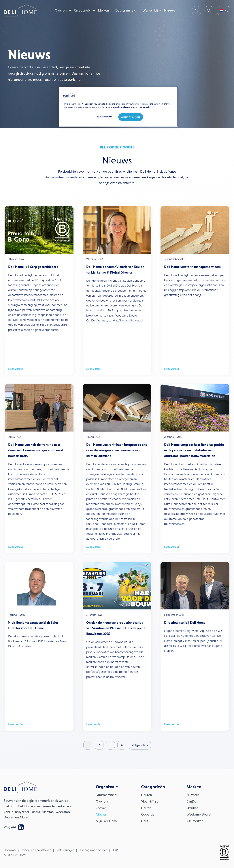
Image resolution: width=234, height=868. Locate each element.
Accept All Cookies (131, 117)
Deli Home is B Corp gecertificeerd (33, 267)
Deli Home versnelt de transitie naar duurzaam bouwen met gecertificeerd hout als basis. (36, 450)
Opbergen (149, 814)
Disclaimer (10, 850)
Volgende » (140, 745)
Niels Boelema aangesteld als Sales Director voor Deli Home (33, 625)
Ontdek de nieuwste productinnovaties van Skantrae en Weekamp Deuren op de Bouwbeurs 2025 (116, 628)
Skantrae (193, 808)
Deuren (147, 795)
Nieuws (170, 10)
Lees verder (16, 369)
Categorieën (83, 10)
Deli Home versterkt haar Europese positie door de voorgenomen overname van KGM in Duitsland (117, 450)
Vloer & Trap (150, 801)
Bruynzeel (193, 795)
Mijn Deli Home (107, 821)
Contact (101, 808)
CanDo (191, 801)
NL (224, 11)
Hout (145, 821)
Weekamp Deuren (199, 814)
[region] (118, 107)
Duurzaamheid (126, 10)
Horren (146, 808)
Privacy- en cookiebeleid (36, 850)
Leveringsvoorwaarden (93, 850)
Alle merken (195, 821)
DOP (115, 850)
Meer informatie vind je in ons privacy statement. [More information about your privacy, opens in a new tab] (128, 107)
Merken (103, 10)
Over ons (61, 10)
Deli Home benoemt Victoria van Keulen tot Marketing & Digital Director (115, 270)
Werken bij (150, 10)
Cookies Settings (104, 117)
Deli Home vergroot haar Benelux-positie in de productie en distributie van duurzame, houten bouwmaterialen (194, 450)
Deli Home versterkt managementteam (192, 267)
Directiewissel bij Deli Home (185, 623)
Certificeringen (65, 850)
